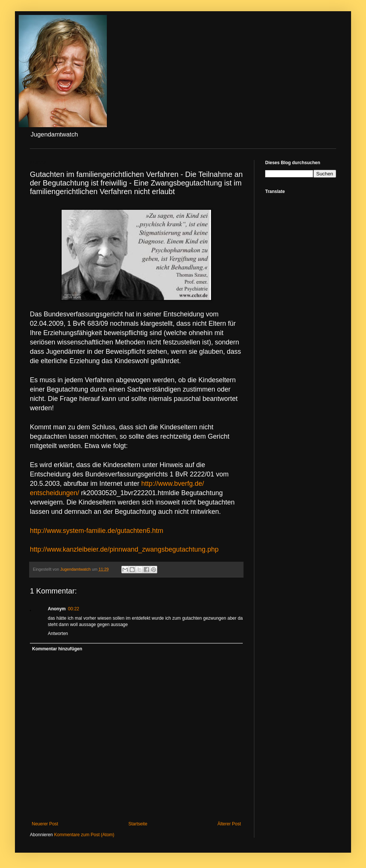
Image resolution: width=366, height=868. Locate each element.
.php (124, 549)
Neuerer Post (45, 824)
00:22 (74, 609)
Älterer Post (229, 824)
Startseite (138, 824)
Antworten (58, 634)
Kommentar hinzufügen (57, 649)
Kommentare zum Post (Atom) (84, 835)
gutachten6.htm (97, 531)
